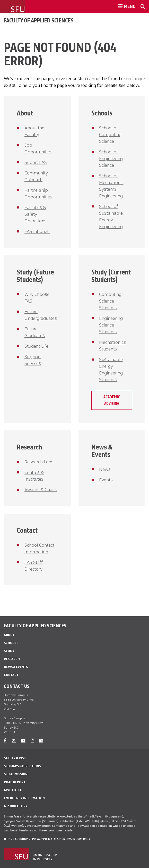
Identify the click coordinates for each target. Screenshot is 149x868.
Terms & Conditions (17, 839)
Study (9, 651)
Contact (27, 530)
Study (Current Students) (111, 276)
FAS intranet (37, 231)
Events (106, 480)
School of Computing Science (110, 135)
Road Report (15, 782)
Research (29, 447)
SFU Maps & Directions (22, 766)
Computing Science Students (110, 301)
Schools (102, 113)
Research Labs (39, 462)
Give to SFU (13, 790)
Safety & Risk (15, 758)
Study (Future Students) (35, 276)
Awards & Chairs (41, 490)
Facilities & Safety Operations (36, 214)
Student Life (36, 346)
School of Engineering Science (111, 158)
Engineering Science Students (111, 325)
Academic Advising (112, 400)
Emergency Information (24, 798)
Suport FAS (36, 162)
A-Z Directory (16, 806)
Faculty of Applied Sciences (39, 20)
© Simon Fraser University (72, 839)
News (105, 469)
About (25, 113)
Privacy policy (42, 839)
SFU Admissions (17, 774)
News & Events (102, 451)
